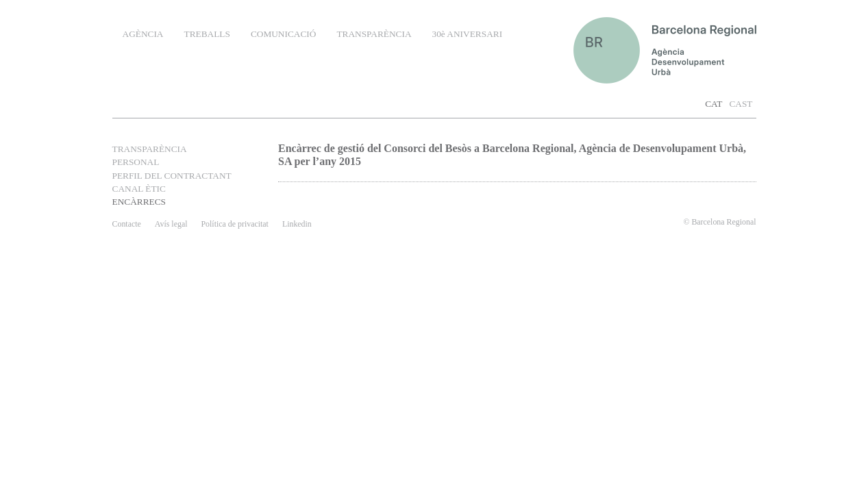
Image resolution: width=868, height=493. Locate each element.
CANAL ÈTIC (139, 189)
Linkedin (297, 224)
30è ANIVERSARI (468, 34)
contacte (127, 224)
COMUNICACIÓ (284, 34)
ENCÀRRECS (139, 202)
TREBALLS (207, 34)
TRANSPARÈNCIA (374, 34)
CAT (714, 104)
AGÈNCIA (143, 34)
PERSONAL (136, 162)
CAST (741, 104)
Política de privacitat (234, 224)
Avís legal (171, 224)
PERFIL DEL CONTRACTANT (172, 176)
